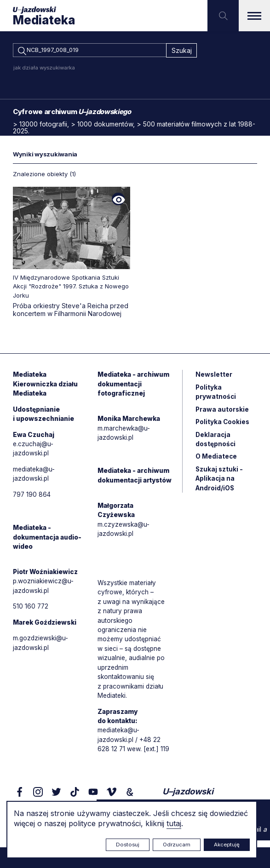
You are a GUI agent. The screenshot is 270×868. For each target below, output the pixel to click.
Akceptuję (227, 845)
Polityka (223, 425)
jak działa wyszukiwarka (44, 69)
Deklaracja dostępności (216, 443)
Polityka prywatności (216, 395)
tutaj (174, 823)
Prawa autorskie (223, 412)
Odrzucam (177, 845)
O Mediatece (216, 461)
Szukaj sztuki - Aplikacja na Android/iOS (220, 483)
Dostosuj (128, 845)
